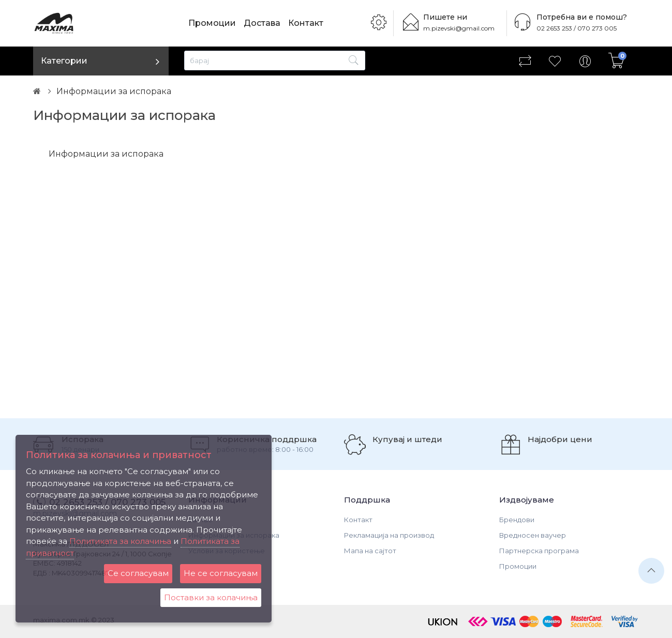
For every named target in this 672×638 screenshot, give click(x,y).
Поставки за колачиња (211, 597)
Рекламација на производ (389, 535)
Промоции (212, 23)
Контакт (306, 23)
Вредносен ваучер (533, 535)
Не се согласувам (221, 573)
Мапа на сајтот (370, 551)
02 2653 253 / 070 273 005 (577, 28)
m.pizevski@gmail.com (459, 28)
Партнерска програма (539, 551)
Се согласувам (138, 573)
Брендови (517, 520)
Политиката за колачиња (120, 541)
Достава (262, 23)
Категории (64, 61)
